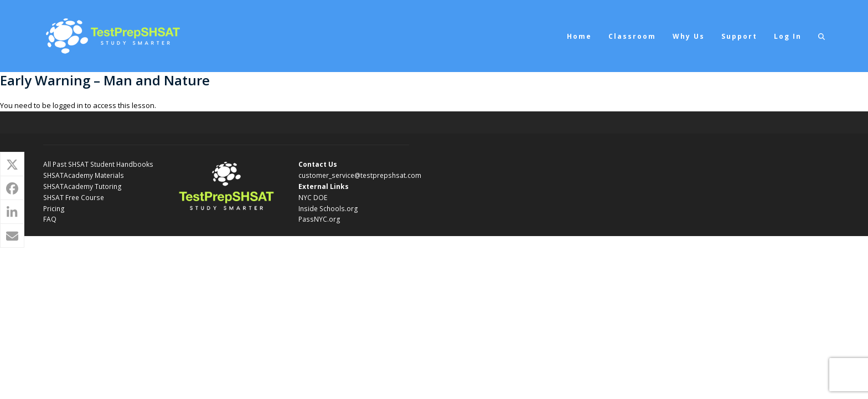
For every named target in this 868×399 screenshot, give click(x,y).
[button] (821, 36)
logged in (68, 105)
